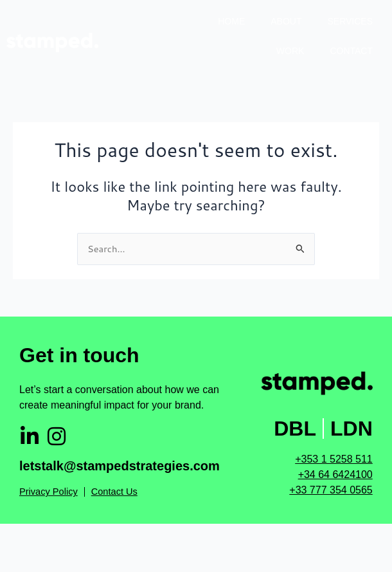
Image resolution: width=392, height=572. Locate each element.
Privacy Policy (49, 492)
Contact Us (114, 492)
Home (231, 21)
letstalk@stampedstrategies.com (120, 466)
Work (290, 51)
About (286, 21)
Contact (351, 51)
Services (350, 21)
